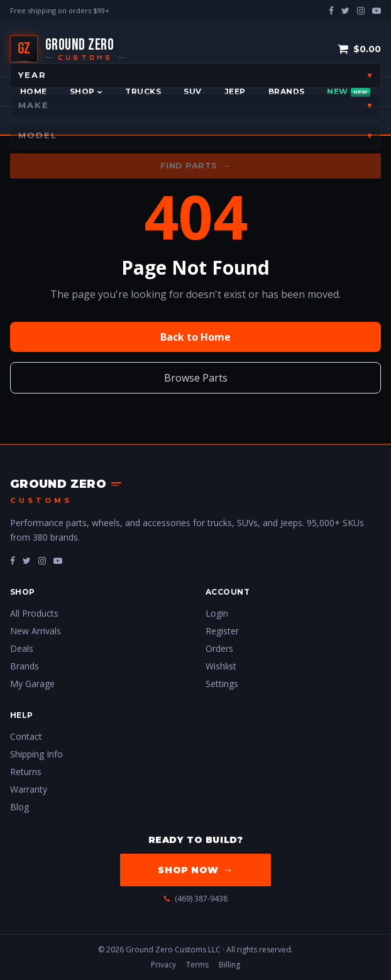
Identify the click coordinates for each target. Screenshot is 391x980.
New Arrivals (36, 631)
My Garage (32, 684)
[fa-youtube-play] (58, 560)
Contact (26, 736)
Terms (197, 965)
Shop (86, 91)
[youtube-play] (377, 10)
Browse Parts (196, 378)
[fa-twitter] (27, 560)
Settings (222, 684)
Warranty (29, 789)
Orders (219, 648)
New (348, 92)
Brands (287, 91)
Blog (19, 807)
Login (217, 613)
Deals (22, 648)
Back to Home (196, 337)
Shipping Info (36, 754)
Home (34, 91)
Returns (26, 772)
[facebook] (331, 10)
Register (222, 631)
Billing (229, 965)
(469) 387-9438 (196, 899)
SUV (192, 91)
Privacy (163, 965)
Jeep (235, 91)
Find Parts (196, 166)
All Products (34, 613)
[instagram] (361, 10)
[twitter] (345, 10)
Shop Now (195, 870)
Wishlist (221, 666)
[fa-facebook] (13, 560)
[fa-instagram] (42, 560)
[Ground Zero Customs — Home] (68, 49)
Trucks (143, 91)
